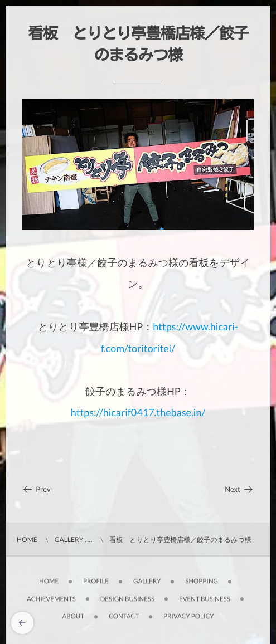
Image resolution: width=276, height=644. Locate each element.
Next (239, 489)
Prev (37, 489)
